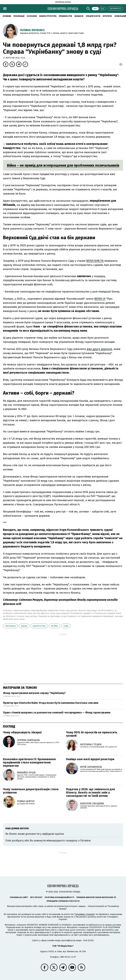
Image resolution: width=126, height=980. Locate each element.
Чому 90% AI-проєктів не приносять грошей (92, 734)
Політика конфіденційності (59, 897)
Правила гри (65, 16)
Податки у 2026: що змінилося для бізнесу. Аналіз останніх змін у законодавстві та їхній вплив (90, 792)
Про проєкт (36, 897)
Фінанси (79, 16)
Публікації (19, 16)
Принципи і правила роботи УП (63, 901)
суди (66, 626)
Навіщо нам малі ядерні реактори (90, 759)
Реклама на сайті (19, 897)
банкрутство (39, 626)
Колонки (32, 16)
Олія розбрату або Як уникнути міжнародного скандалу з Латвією (48, 841)
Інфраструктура (48, 16)
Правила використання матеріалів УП (96, 897)
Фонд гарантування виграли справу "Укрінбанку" (34, 693)
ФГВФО (55, 626)
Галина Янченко (32, 30)
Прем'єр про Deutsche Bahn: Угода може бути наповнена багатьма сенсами (51, 703)
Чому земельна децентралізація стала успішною (31, 791)
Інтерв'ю (107, 16)
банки (24, 626)
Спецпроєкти (93, 16)
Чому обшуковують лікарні (22, 732)
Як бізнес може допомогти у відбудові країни (35, 834)
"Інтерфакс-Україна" (84, 914)
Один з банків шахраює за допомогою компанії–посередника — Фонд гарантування (57, 713)
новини (7, 16)
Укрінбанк (10, 626)
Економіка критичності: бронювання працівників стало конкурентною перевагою (29, 762)
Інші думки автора (17, 828)
